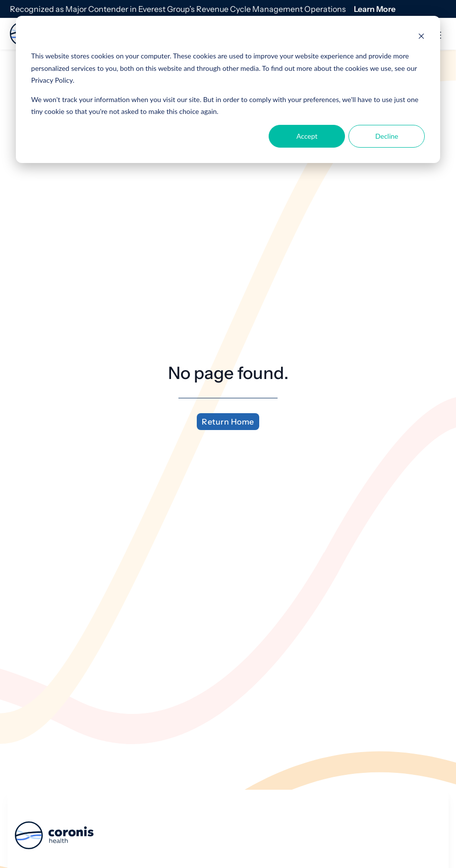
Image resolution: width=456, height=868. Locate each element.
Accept (307, 136)
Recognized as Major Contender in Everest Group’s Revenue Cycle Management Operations (178, 9)
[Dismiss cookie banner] (421, 37)
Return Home (228, 422)
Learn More (375, 9)
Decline (387, 136)
